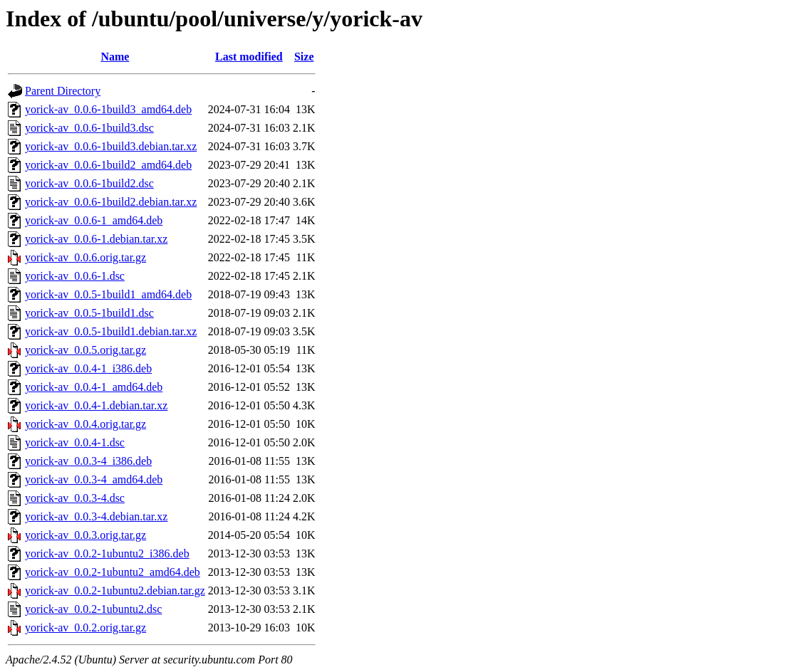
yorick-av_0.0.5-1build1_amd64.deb (108, 294)
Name (115, 57)
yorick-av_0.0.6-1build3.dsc (89, 128)
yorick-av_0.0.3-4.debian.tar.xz (96, 516)
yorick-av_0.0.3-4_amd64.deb (94, 479)
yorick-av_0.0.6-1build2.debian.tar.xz (111, 202)
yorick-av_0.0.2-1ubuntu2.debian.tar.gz (115, 590)
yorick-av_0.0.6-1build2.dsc (89, 183)
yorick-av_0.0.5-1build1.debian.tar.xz (111, 331)
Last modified (249, 57)
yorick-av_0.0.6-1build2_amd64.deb (108, 165)
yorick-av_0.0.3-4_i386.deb (88, 461)
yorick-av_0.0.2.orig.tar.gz (85, 628)
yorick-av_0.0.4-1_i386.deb (88, 368)
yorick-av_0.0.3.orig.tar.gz (85, 535)
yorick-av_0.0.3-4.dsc (75, 498)
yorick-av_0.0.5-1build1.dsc (89, 313)
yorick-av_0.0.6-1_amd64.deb (94, 220)
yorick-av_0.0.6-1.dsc (75, 276)
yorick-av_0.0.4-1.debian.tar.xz (96, 405)
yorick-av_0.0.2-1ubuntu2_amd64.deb (113, 572)
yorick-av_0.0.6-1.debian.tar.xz (96, 239)
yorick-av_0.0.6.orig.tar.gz (85, 257)
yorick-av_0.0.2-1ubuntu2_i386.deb (107, 553)
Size (304, 57)
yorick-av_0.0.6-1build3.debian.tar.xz (111, 146)
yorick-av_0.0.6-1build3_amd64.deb (108, 109)
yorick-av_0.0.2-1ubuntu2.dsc (93, 609)
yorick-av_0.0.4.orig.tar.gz (85, 424)
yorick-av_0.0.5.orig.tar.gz (85, 350)
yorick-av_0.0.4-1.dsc (75, 442)
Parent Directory (63, 91)
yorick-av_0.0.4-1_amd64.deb (94, 387)
